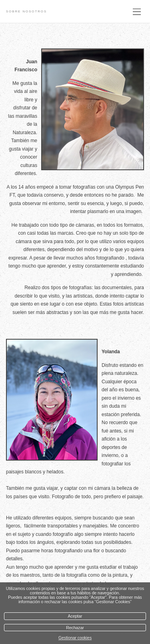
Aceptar (75, 616)
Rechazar (75, 628)
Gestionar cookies (75, 638)
